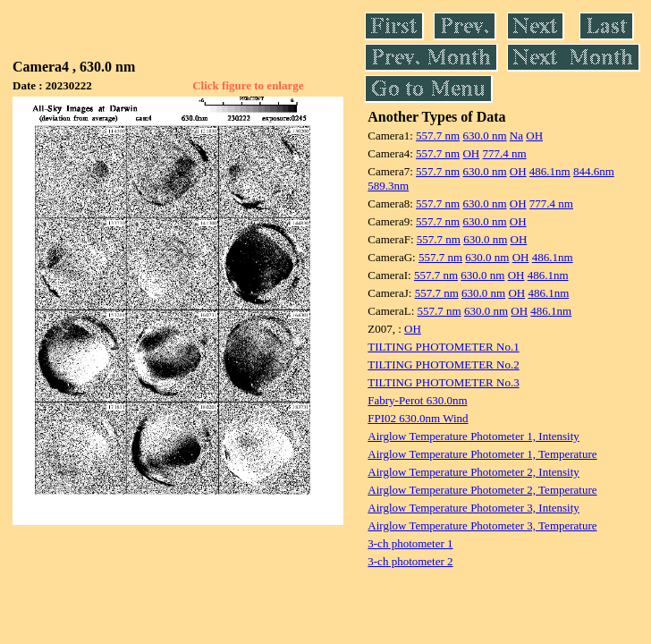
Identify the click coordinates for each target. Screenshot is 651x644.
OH (534, 136)
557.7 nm (438, 136)
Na (516, 136)
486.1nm (550, 171)
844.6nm (594, 171)
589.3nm (388, 186)
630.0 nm (484, 136)
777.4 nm (504, 153)
